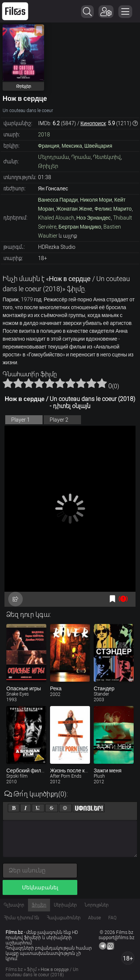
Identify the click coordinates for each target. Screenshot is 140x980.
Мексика (72, 146)
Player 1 (21, 420)
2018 (44, 135)
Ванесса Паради (58, 200)
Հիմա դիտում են (21, 918)
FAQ (112, 918)
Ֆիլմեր (39, 905)
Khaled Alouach (56, 218)
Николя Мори (96, 200)
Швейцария (98, 146)
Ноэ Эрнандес (94, 218)
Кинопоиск (93, 123)
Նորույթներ (97, 905)
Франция (49, 146)
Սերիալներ (65, 905)
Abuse (94, 918)
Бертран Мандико (80, 227)
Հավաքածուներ (64, 918)
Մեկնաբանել (40, 887)
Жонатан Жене (74, 209)
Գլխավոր (14, 905)
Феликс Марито (113, 209)
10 (102, 383)
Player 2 (59, 420)
